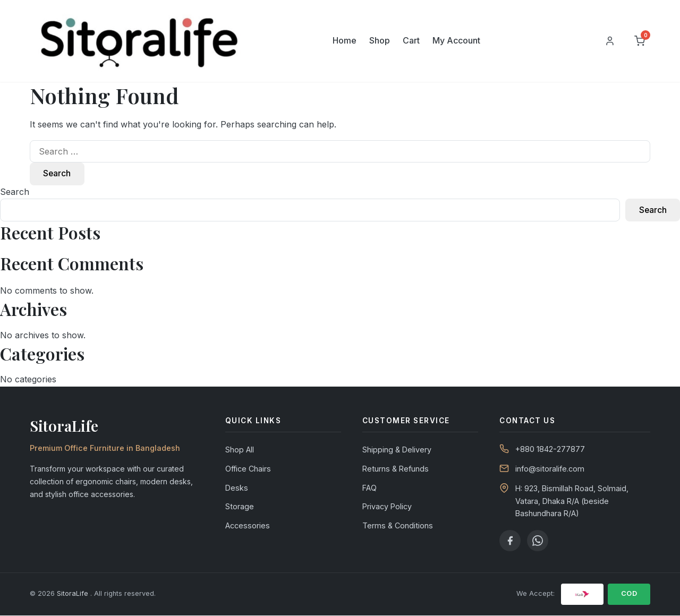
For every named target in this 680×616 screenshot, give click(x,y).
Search (15, 192)
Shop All (240, 451)
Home (345, 40)
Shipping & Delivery (397, 451)
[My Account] (610, 41)
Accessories (248, 527)
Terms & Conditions (398, 527)
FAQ (369, 488)
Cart (411, 40)
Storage (240, 507)
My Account (456, 40)
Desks (237, 488)
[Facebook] (510, 541)
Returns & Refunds (396, 470)
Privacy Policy (387, 507)
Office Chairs (248, 470)
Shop (380, 40)
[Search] (578, 41)
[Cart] (640, 41)
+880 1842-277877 (550, 450)
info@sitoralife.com (550, 470)
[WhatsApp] (538, 541)
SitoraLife (74, 594)
